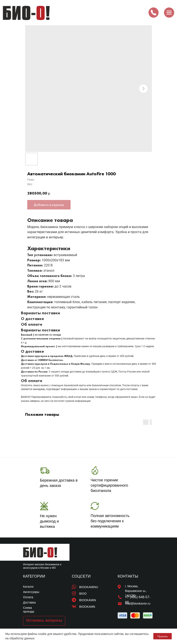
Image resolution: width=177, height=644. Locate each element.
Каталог (28, 587)
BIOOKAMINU (89, 587)
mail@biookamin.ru (138, 603)
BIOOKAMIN (88, 600)
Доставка (29, 602)
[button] (44, 621)
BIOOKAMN (87, 607)
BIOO (83, 594)
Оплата (28, 597)
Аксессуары (31, 592)
